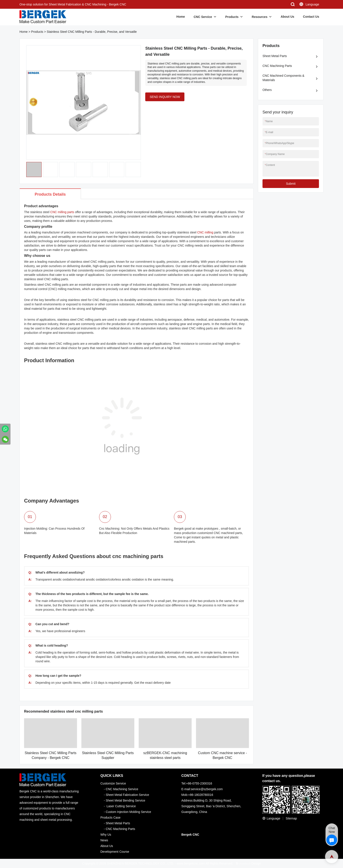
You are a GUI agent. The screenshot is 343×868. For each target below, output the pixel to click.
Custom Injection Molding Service (128, 812)
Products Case (110, 818)
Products (232, 17)
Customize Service (113, 783)
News (104, 840)
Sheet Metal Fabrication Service (127, 795)
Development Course (115, 852)
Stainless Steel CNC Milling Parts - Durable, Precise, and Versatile (92, 32)
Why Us (106, 835)
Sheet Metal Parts (275, 56)
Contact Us (311, 17)
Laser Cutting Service (121, 806)
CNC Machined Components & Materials (283, 78)
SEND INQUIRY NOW (165, 97)
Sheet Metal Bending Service (125, 800)
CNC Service (203, 17)
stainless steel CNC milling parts (79, 320)
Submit (291, 184)
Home (181, 17)
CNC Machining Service (122, 789)
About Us (287, 17)
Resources (260, 17)
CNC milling (205, 232)
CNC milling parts (62, 212)
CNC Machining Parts (277, 66)
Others (267, 90)
